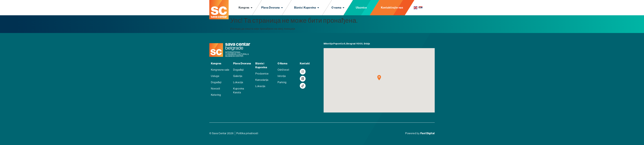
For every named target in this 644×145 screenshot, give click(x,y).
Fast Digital (428, 133)
